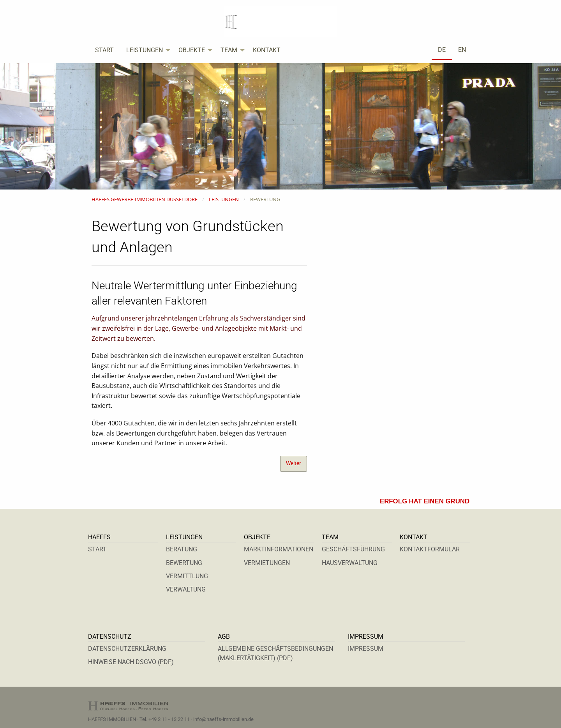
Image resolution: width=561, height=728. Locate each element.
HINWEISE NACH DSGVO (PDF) (131, 662)
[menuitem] (104, 50)
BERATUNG (182, 549)
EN (462, 50)
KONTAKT (267, 50)
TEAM (229, 50)
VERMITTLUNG (187, 576)
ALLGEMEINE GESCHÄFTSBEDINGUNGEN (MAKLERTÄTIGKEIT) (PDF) (275, 653)
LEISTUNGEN (145, 50)
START (104, 50)
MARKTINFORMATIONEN (279, 549)
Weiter (294, 463)
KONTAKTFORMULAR (430, 549)
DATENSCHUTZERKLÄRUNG (127, 649)
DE (442, 50)
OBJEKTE (192, 50)
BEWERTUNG (184, 563)
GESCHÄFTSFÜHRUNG (353, 549)
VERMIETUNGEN (267, 563)
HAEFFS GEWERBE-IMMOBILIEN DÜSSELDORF (145, 199)
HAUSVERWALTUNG (350, 563)
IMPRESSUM (366, 649)
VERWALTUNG (186, 589)
